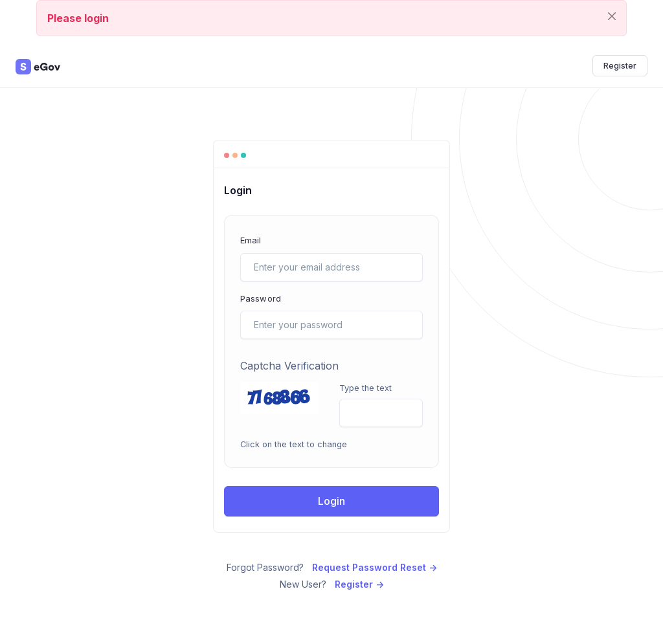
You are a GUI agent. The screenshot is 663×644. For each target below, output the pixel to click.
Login (331, 501)
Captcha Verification (289, 366)
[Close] (612, 16)
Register (620, 66)
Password (261, 298)
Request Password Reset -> (375, 567)
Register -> (359, 584)
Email (251, 240)
